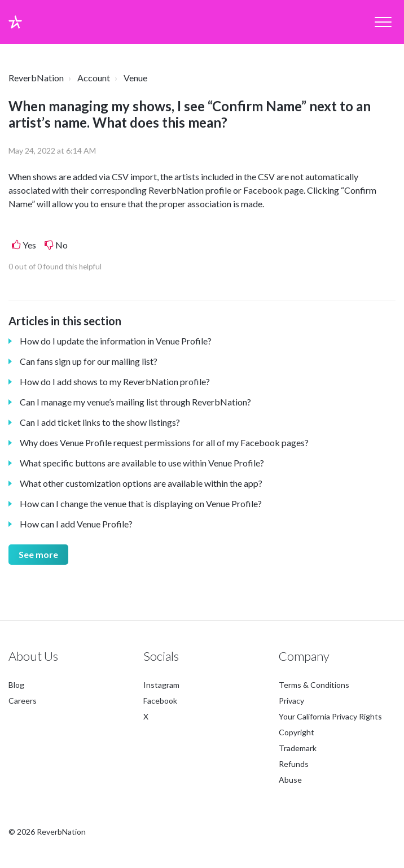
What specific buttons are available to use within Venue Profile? (142, 463)
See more (38, 554)
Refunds (294, 764)
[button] (383, 22)
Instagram (161, 685)
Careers (23, 701)
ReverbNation (36, 78)
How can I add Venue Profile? (76, 524)
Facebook (160, 701)
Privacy (291, 701)
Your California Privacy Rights (330, 716)
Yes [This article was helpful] (29, 245)
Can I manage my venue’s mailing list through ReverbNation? (135, 402)
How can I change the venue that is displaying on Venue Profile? (141, 503)
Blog (16, 685)
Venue (135, 78)
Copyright (297, 732)
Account (94, 78)
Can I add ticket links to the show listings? (100, 422)
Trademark (298, 748)
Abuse (290, 780)
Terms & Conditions (314, 685)
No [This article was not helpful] (62, 245)
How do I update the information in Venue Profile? (116, 341)
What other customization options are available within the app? (141, 483)
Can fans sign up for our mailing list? (89, 361)
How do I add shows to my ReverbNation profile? (115, 381)
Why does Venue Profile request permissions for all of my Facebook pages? (164, 442)
